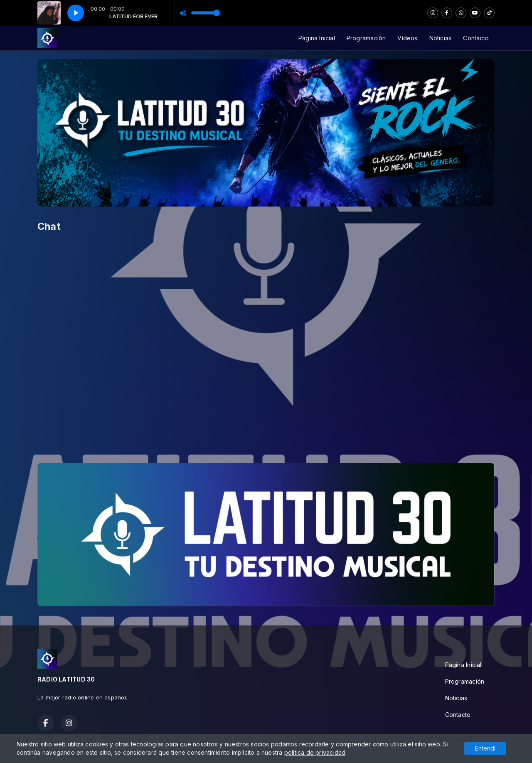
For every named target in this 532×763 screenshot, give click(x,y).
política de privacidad (315, 752)
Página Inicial (317, 38)
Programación (366, 38)
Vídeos (407, 38)
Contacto (476, 38)
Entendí (485, 748)
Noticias (441, 38)
